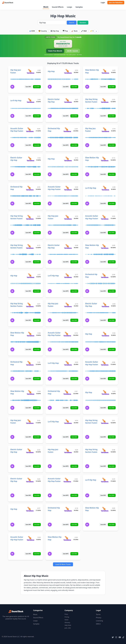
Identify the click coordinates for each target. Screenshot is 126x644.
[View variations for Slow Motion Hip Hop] (105, 71)
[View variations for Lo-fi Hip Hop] (30, 100)
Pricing (67, 617)
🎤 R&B (84, 31)
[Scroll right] (96, 31)
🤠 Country (43, 31)
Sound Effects (58, 7)
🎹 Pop (65, 31)
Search (72, 23)
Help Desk (68, 625)
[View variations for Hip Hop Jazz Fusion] (30, 71)
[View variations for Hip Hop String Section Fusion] (105, 100)
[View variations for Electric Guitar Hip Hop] (68, 100)
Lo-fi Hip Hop (16, 100)
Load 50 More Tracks (63, 564)
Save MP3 (28, 87)
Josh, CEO (68, 628)
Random (83, 23)
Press (66, 614)
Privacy (99, 618)
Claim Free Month (55, 51)
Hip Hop (51, 71)
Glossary (67, 622)
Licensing (99, 621)
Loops (69, 7)
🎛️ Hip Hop (55, 31)
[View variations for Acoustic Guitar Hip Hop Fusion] (30, 130)
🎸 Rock (75, 31)
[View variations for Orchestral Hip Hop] (67, 130)
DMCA (98, 624)
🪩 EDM (32, 31)
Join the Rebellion (116, 3)
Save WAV (37, 87)
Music (46, 7)
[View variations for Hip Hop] (68, 71)
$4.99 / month (73, 51)
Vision (66, 620)
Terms (98, 614)
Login (103, 3)
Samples (79, 7)
